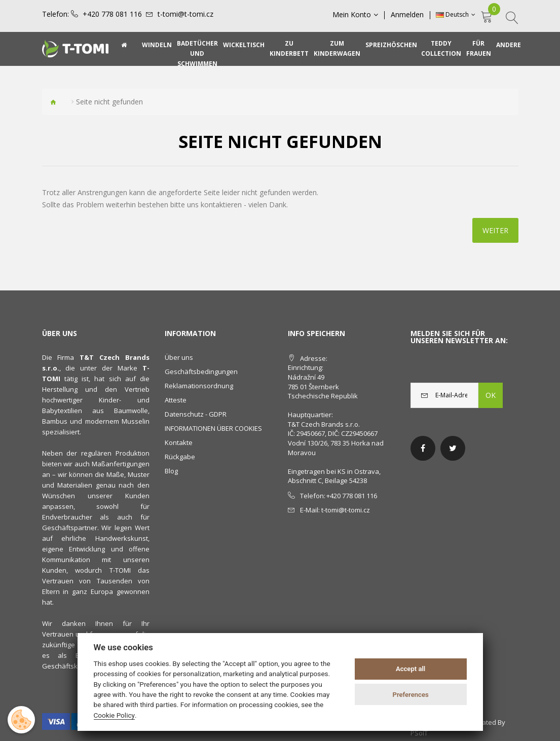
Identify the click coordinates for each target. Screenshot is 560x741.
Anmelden (408, 15)
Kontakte (179, 442)
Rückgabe (180, 457)
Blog (171, 471)
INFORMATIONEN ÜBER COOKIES (213, 428)
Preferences (410, 695)
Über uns (179, 357)
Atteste (176, 400)
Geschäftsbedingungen (201, 372)
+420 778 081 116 (112, 14)
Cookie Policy (115, 715)
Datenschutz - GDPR (196, 414)
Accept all (410, 669)
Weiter (495, 230)
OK (491, 395)
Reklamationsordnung (199, 386)
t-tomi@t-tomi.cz (185, 14)
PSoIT (419, 733)
